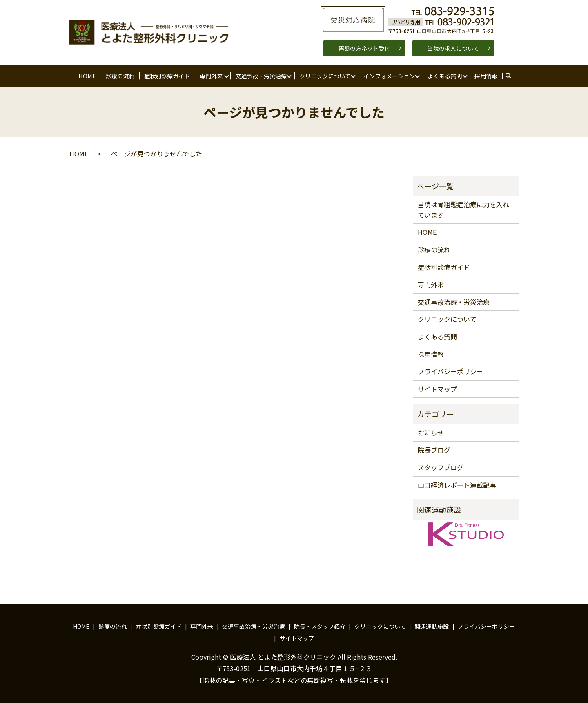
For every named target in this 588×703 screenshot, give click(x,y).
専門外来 (210, 74)
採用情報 (484, 74)
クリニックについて (323, 74)
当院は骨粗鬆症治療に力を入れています (463, 208)
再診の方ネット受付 (364, 48)
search (510, 75)
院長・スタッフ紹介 (320, 624)
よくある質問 (443, 74)
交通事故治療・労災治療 (454, 300)
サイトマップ (437, 387)
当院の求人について (453, 48)
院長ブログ (434, 448)
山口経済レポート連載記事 (457, 483)
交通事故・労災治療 (259, 74)
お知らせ (431, 431)
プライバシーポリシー (450, 370)
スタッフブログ (441, 465)
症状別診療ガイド (166, 74)
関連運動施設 (432, 624)
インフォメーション (387, 74)
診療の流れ (120, 74)
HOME (89, 74)
